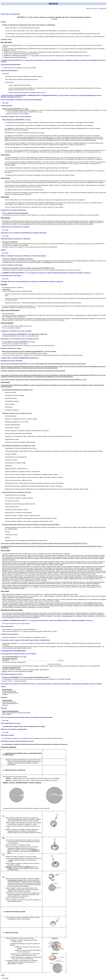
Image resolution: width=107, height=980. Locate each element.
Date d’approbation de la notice (11, 723)
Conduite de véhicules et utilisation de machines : (18, 259)
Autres (3, 975)
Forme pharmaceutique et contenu (12, 674)
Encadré (3, 22)
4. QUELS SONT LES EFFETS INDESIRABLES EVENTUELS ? (20, 358)
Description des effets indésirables (12, 361)
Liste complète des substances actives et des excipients (19, 654)
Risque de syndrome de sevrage (11, 348)
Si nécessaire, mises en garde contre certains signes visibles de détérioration (25, 640)
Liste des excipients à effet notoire (12, 265)
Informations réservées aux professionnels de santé (17, 741)
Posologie (4, 284)
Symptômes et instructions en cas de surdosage (16, 331)
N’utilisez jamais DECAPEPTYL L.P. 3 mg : (15, 109)
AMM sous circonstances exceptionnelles (14, 729)
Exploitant (4, 697)
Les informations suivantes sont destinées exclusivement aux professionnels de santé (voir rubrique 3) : (35, 744)
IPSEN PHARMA (7, 690)
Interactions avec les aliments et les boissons (15, 227)
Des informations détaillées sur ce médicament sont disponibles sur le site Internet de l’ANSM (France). (32, 738)
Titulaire (3, 687)
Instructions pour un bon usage (11, 276)
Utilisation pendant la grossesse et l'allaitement (16, 239)
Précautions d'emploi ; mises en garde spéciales (16, 117)
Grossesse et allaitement (10, 242)
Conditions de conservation (10, 634)
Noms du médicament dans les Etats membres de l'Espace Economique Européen (27, 717)
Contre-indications (7, 106)
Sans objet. (5, 103)
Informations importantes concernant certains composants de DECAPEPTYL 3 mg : (28, 268)
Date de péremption (7, 626)
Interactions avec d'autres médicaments (13, 210)
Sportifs (3, 250)
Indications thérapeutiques (9, 71)
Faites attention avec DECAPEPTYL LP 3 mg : (16, 120)
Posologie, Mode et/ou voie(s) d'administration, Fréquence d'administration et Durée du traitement (32, 282)
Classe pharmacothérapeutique (11, 65)
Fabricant (4, 708)
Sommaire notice (6, 39)
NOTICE (54, 4)
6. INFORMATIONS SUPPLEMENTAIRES (13, 651)
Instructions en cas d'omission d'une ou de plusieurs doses (20, 339)
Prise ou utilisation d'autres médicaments (15, 213)
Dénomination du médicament (10, 14)
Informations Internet (7, 735)
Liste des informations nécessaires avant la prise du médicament (21, 100)
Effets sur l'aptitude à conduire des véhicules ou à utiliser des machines (24, 256)
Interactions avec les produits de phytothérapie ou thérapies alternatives (24, 233)
